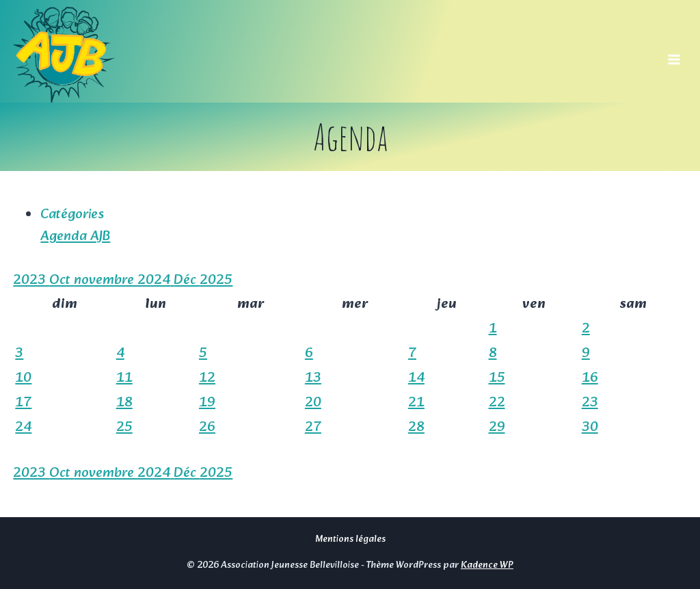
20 (313, 403)
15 (497, 378)
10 (23, 378)
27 (313, 428)
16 (590, 378)
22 (497, 403)
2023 (31, 280)
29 (497, 428)
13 (313, 378)
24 (23, 428)
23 (590, 403)
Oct (62, 280)
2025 (216, 280)
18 (124, 403)
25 (124, 428)
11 (124, 378)
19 (207, 403)
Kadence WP (487, 565)
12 (207, 378)
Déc (187, 280)
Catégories (72, 215)
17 (23, 403)
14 (416, 378)
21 (416, 403)
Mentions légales (350, 539)
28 (416, 428)
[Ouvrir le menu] (674, 55)
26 (207, 428)
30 (590, 428)
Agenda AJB (75, 237)
